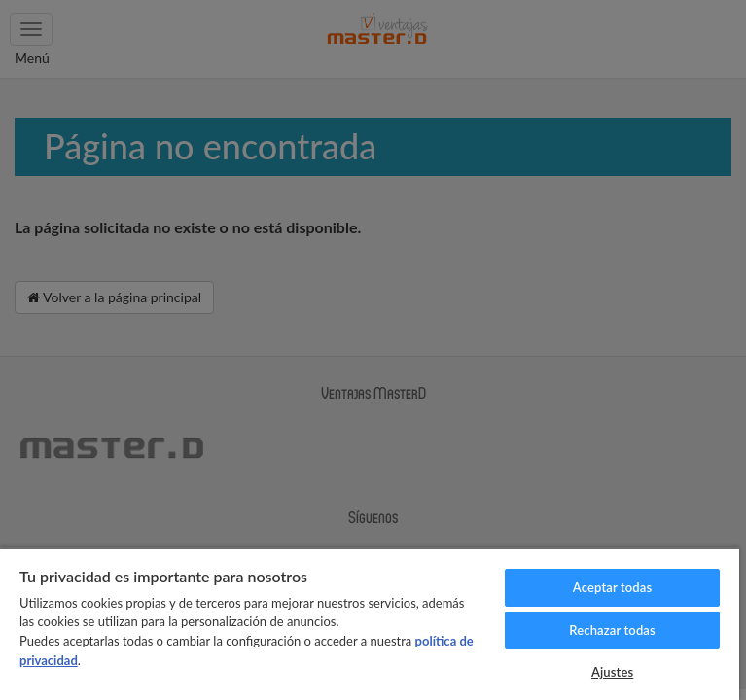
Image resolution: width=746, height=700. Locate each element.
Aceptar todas (612, 587)
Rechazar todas (612, 630)
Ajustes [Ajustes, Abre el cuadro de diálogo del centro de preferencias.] (612, 672)
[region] (370, 624)
